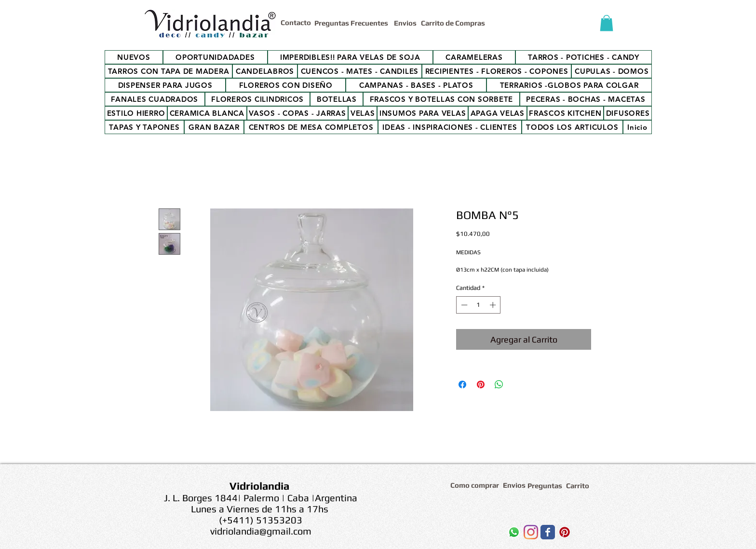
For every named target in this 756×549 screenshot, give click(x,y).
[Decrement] (463, 305)
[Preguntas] (545, 486)
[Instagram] (531, 532)
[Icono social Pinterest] (565, 532)
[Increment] (494, 305)
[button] (607, 23)
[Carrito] (579, 486)
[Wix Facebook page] (548, 532)
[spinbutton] (479, 305)
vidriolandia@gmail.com (261, 531)
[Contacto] (297, 22)
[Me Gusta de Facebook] (465, 535)
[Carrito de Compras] (454, 23)
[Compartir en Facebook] (462, 384)
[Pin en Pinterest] (481, 384)
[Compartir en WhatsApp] (499, 384)
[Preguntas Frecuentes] (352, 23)
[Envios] (405, 23)
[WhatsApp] (514, 532)
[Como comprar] (476, 485)
